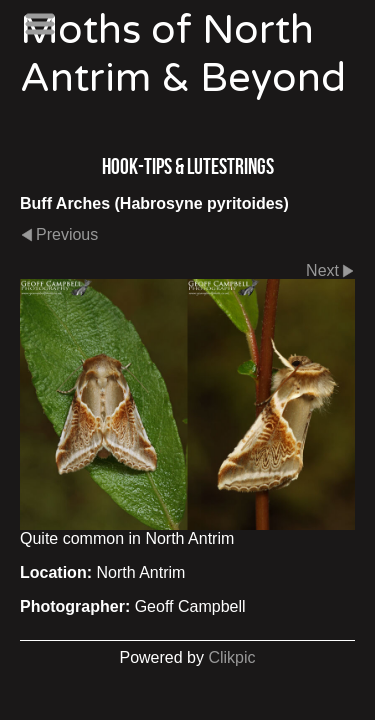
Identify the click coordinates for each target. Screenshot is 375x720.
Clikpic (231, 657)
